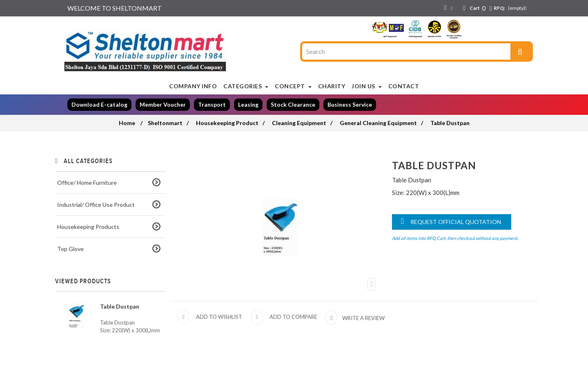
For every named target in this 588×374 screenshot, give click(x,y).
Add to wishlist (219, 317)
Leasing (248, 104)
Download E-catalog (99, 104)
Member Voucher (163, 104)
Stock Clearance (293, 104)
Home (127, 123)
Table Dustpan (120, 306)
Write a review (363, 318)
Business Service (350, 104)
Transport (212, 104)
